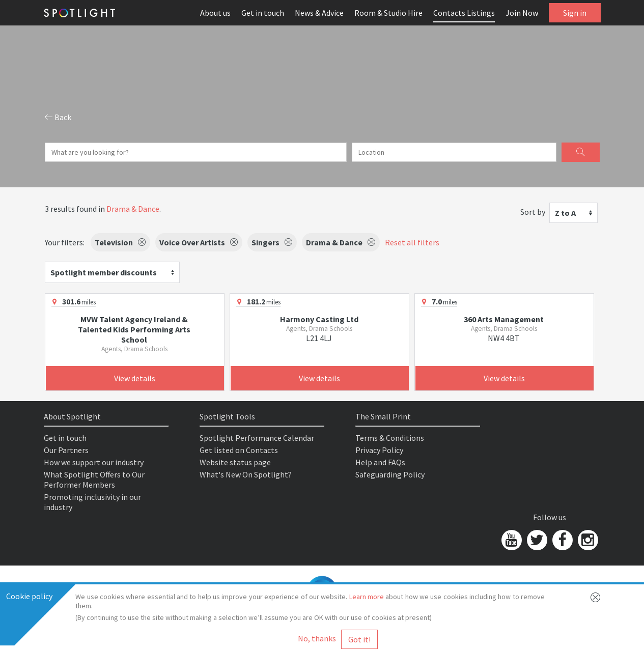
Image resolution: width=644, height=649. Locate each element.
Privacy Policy (379, 450)
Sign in (575, 13)
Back (58, 117)
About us (215, 13)
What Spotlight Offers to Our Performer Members (94, 479)
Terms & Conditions (390, 438)
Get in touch (263, 13)
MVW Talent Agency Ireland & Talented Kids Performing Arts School (134, 329)
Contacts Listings (464, 13)
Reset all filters (412, 242)
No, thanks (317, 638)
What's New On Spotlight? (246, 474)
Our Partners (66, 450)
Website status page (235, 462)
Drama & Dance (133, 209)
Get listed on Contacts (239, 450)
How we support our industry (94, 462)
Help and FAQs (380, 462)
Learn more (367, 597)
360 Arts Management (504, 319)
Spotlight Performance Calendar (257, 438)
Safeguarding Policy (390, 474)
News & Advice (319, 13)
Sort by (533, 212)
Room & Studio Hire (388, 13)
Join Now (522, 13)
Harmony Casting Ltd (319, 319)
